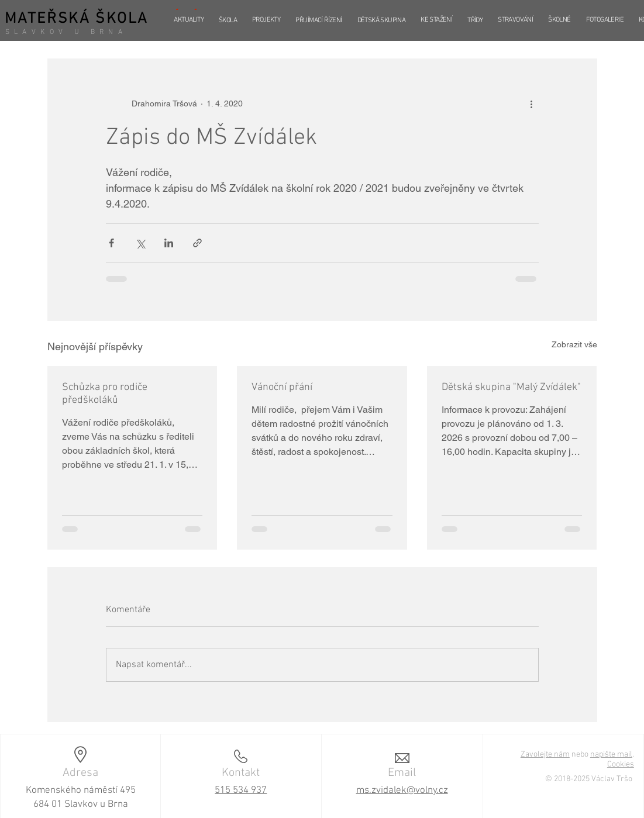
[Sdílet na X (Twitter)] (140, 243)
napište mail (611, 755)
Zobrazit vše (574, 344)
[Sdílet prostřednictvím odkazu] (197, 243)
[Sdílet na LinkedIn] (169, 243)
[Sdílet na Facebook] (111, 243)
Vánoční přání (282, 387)
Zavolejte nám (545, 755)
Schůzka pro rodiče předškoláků (105, 394)
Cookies (621, 764)
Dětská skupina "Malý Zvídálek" (511, 387)
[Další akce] (532, 103)
